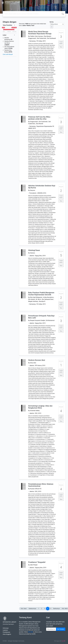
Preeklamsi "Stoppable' (37, 562)
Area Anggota (7, 634)
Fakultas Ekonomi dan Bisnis (9, 43)
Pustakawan (6, 632)
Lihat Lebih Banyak (8, 54)
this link (30, 632)
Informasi (6, 628)
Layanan (5, 630)
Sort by (52, 22)
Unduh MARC (61, 43)
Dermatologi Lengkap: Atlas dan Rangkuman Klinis (40, 407)
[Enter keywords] (51, 629)
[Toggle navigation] (64, 3)
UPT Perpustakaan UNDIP (9, 47)
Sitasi (61, 47)
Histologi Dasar (34, 250)
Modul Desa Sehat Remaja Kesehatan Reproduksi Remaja (40, 33)
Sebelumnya (32, 609)
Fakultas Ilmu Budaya (8, 51)
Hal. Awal (24, 609)
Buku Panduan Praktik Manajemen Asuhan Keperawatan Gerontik (41, 294)
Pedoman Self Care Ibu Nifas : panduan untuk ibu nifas (40, 118)
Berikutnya (57, 609)
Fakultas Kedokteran (8, 39)
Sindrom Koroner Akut (37, 360)
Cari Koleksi (61, 629)
